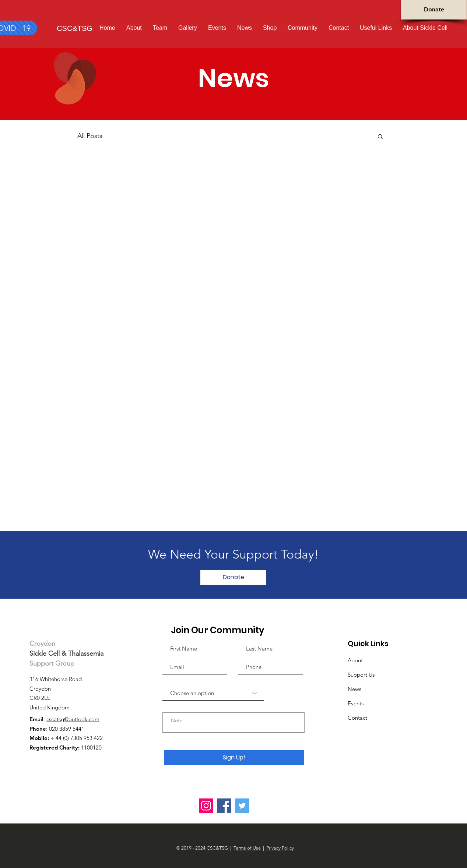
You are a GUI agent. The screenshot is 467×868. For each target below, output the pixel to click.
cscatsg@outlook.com (73, 719)
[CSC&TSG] (75, 28)
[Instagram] (206, 806)
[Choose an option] (213, 693)
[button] (425, 28)
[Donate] (434, 10)
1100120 (66, 747)
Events (356, 703)
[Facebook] (224, 806)
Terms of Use (247, 848)
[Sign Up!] (234, 758)
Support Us (361, 675)
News (354, 689)
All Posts (90, 136)
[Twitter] (242, 806)
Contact (357, 718)
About (355, 660)
